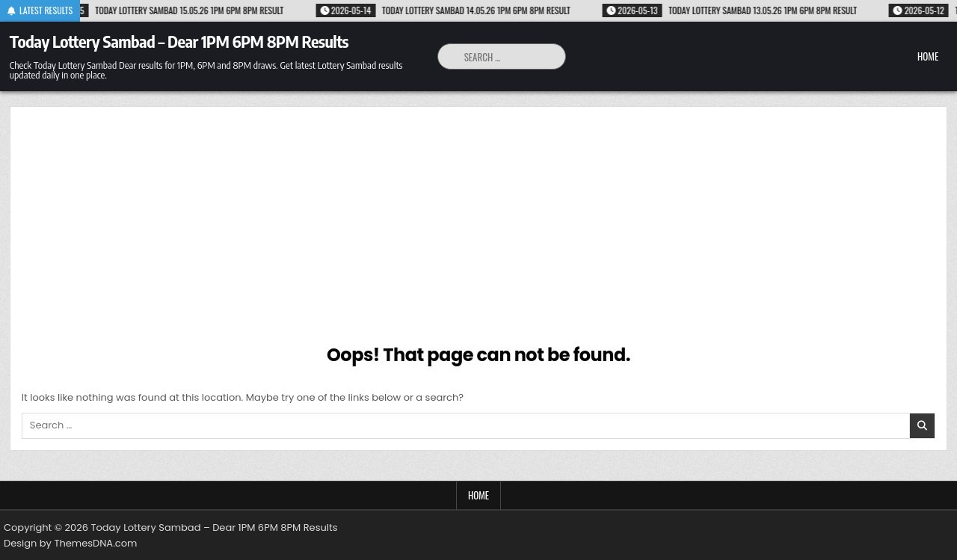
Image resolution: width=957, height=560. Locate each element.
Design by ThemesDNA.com (70, 543)
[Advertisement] (478, 230)
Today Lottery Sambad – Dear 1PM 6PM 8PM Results (179, 41)
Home (928, 56)
